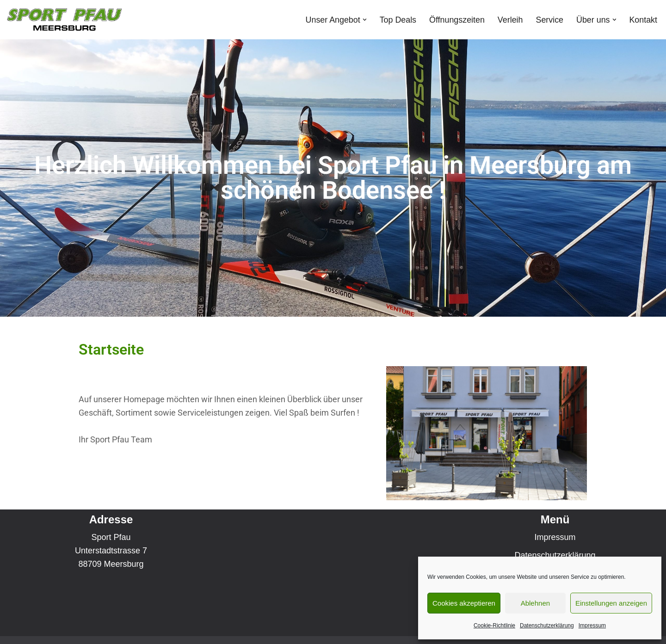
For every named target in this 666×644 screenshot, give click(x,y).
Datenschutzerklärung (547, 626)
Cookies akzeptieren (464, 603)
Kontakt (643, 19)
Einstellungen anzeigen (611, 603)
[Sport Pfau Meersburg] (65, 20)
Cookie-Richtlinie (494, 626)
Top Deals (396, 19)
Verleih (509, 19)
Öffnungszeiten (456, 19)
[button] (363, 20)
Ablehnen (535, 603)
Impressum (592, 626)
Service (549, 19)
